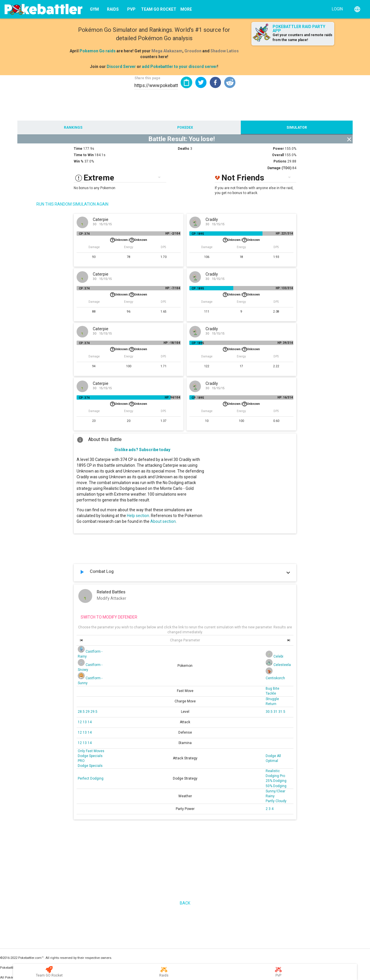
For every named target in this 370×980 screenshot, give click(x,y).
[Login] (336, 9)
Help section (138, 516)
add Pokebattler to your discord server (180, 67)
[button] (201, 82)
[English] (357, 9)
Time (78, 149)
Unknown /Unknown (129, 240)
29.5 (94, 712)
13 (85, 722)
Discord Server (121, 67)
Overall (278, 155)
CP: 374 (84, 234)
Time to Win (84, 155)
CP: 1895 (198, 234)
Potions (280, 161)
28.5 (82, 712)
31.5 (282, 712)
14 (90, 722)
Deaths (184, 149)
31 (276, 712)
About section (163, 521)
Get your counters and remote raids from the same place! (303, 37)
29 (88, 712)
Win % (79, 161)
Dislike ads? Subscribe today (142, 450)
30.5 (270, 712)
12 (80, 722)
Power (278, 149)
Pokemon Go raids (98, 51)
